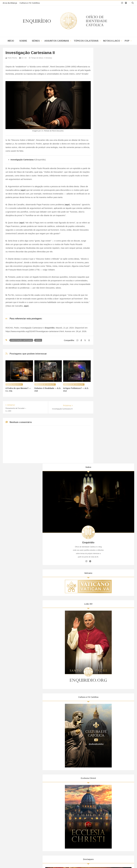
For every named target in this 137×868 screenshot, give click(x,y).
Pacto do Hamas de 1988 (105, 802)
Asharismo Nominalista (104, 793)
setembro (108, 626)
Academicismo (108, 560)
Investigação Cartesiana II (114, 658)
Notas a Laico (112, 41)
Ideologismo (107, 569)
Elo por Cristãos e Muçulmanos (107, 818)
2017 (104, 717)
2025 (104, 609)
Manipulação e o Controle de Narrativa (68, 802)
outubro (107, 623)
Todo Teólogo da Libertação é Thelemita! (26, 808)
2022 (104, 698)
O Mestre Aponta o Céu (115, 526)
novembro (109, 619)
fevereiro (108, 686)
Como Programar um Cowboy (64, 799)
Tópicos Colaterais (86, 41)
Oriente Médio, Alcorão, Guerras (108, 822)
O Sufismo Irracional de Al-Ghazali (109, 796)
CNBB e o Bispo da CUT (19, 814)
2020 (104, 706)
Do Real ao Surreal (60, 812)
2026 (104, 605)
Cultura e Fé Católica (30, 3)
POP (127, 41)
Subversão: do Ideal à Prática (116, 650)
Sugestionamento (59, 793)
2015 (104, 724)
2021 (104, 702)
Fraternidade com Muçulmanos (107, 809)
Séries (36, 41)
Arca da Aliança (10, 3)
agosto (107, 630)
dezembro (109, 615)
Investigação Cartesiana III (115, 654)
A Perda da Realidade (61, 822)
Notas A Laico (105, 750)
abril (106, 679)
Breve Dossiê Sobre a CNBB (21, 817)
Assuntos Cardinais (57, 41)
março (107, 683)
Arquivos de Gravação (45, 384)
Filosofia (105, 565)
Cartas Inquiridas (14, 384)
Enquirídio (38, 841)
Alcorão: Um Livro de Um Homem (108, 815)
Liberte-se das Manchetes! (63, 815)
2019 (104, 709)
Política (105, 574)
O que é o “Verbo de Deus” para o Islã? (111, 799)
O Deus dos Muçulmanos (105, 812)
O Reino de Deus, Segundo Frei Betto (25, 805)
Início (11, 41)
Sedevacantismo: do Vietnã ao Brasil (24, 802)
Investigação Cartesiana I (114, 667)
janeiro (107, 690)
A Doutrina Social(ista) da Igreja (22, 824)
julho (106, 634)
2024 (104, 612)
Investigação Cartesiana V (114, 637)
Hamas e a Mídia (102, 806)
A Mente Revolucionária (62, 818)
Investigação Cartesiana (22, 340)
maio (106, 675)
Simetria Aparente (59, 806)
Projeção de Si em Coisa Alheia (65, 796)
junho (107, 672)
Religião (105, 579)
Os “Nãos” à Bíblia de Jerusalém (22, 811)
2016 (104, 720)
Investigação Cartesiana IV (115, 641)
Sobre (23, 41)
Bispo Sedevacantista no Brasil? (22, 793)
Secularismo (107, 583)
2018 (104, 713)
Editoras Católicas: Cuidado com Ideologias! (27, 821)
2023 (104, 695)
